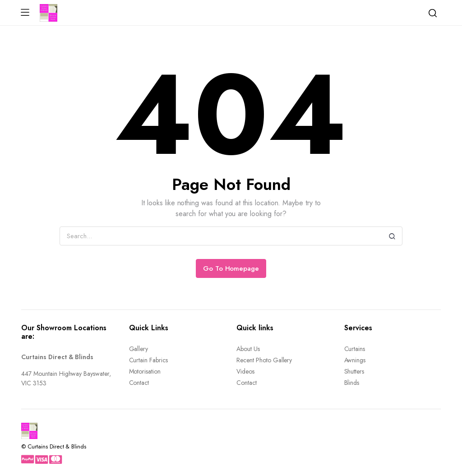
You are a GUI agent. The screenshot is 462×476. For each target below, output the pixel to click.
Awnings (355, 360)
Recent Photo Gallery (264, 360)
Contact (139, 383)
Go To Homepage (231, 268)
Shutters (354, 371)
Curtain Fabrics (149, 360)
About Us (248, 349)
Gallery (139, 349)
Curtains (355, 349)
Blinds (352, 383)
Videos (245, 371)
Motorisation (145, 371)
